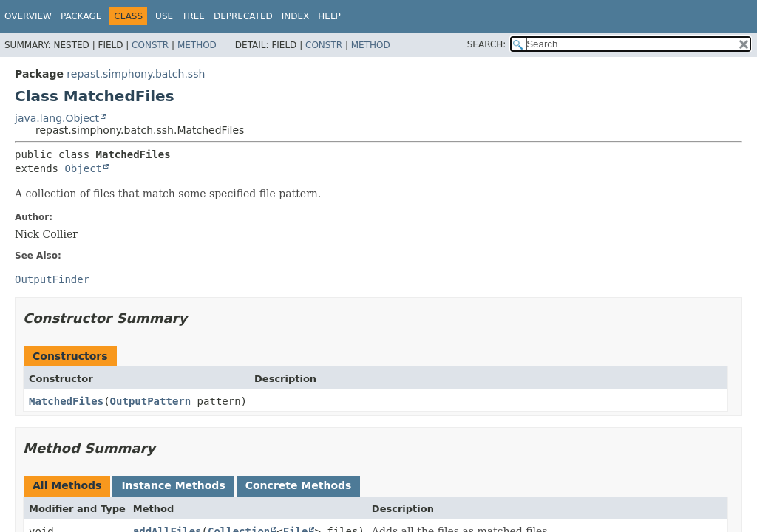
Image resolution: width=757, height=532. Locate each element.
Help (329, 16)
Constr (150, 45)
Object (83, 168)
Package (81, 16)
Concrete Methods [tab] (299, 485)
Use (164, 16)
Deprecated (243, 16)
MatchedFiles (66, 401)
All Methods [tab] (67, 485)
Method (197, 45)
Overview (28, 16)
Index (296, 16)
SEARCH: (487, 44)
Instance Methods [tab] (173, 485)
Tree (193, 16)
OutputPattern (151, 401)
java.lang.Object (57, 118)
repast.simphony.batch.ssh (136, 74)
